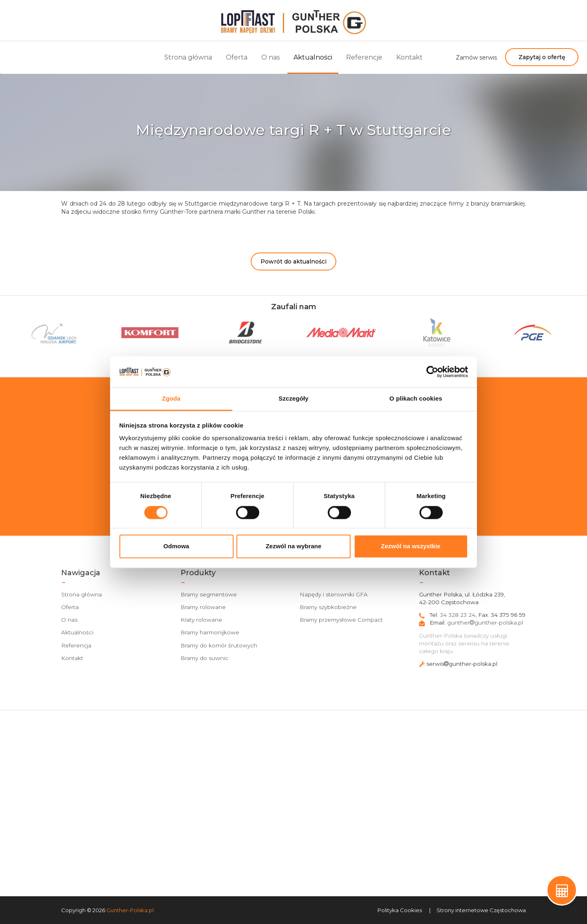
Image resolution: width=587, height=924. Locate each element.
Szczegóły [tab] (293, 399)
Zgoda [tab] (171, 399)
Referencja (76, 645)
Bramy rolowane (203, 607)
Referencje (364, 57)
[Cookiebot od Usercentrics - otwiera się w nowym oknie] (432, 372)
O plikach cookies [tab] (416, 399)
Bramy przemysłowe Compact (341, 620)
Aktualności (313, 57)
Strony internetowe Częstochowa (481, 910)
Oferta (237, 57)
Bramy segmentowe (209, 594)
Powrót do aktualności (293, 261)
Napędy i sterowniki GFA (334, 594)
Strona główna (188, 57)
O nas (270, 57)
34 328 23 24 (458, 615)
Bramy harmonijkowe (210, 632)
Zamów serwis (476, 58)
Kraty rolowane (201, 620)
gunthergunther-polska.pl (485, 623)
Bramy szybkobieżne (328, 607)
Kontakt (409, 57)
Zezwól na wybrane (294, 546)
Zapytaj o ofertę (542, 57)
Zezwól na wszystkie (411, 546)
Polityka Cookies (400, 910)
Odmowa (176, 546)
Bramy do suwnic (204, 658)
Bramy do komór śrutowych (219, 645)
